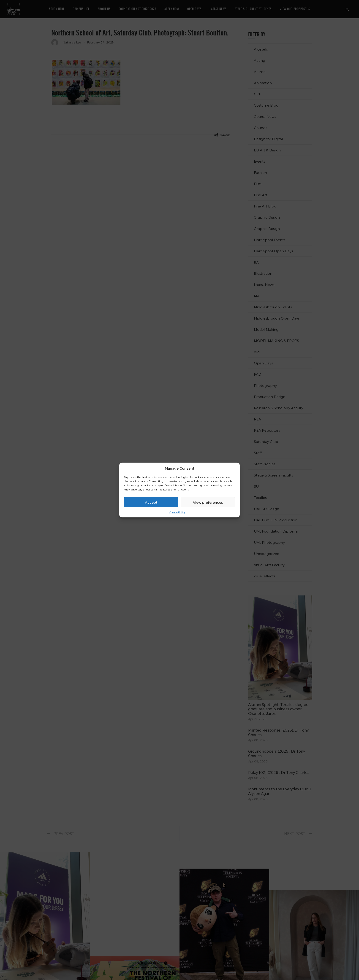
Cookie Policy (177, 512)
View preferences (208, 502)
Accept (151, 502)
